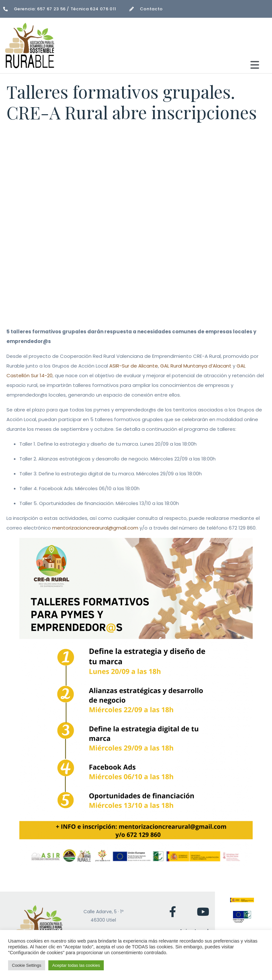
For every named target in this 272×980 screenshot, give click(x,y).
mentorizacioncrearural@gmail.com (95, 528)
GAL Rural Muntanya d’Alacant (196, 366)
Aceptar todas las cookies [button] (76, 965)
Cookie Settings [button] (27, 965)
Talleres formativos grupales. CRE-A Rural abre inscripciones (132, 102)
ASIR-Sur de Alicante (134, 366)
